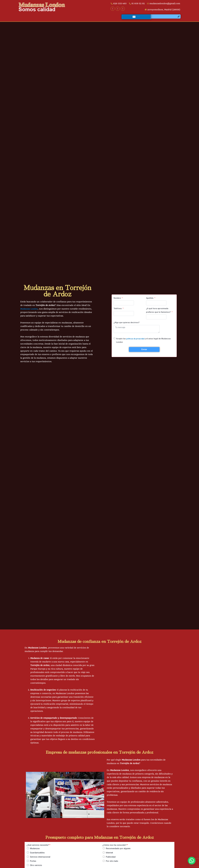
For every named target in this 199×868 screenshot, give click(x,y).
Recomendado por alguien (118, 852)
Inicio (24, 19)
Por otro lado (112, 864)
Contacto (111, 19)
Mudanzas (35, 852)
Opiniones (95, 19)
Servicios (39, 19)
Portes (33, 864)
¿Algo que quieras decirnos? (127, 326)
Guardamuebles (37, 856)
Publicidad (111, 860)
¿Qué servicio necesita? (38, 848)
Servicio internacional (40, 860)
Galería (79, 19)
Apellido (150, 301)
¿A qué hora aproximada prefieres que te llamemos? (158, 314)
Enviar (144, 353)
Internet (109, 856)
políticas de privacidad (137, 342)
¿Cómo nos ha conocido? (115, 848)
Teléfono (118, 312)
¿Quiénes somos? (60, 19)
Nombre (117, 301)
